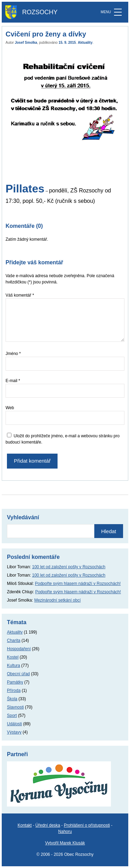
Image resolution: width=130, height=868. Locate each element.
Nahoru (65, 832)
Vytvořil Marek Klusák (65, 843)
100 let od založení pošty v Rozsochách (69, 567)
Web (10, 408)
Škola (12, 699)
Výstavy (14, 732)
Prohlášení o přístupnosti (87, 825)
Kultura (14, 666)
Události (14, 724)
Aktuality (85, 43)
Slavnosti (15, 707)
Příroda (14, 691)
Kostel (13, 657)
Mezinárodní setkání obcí (58, 600)
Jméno (13, 354)
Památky (15, 682)
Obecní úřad (18, 674)
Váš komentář (20, 295)
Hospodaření (19, 649)
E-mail (13, 381)
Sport (12, 716)
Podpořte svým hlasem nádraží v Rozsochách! (78, 584)
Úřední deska (48, 825)
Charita (14, 640)
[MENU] (118, 12)
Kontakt (25, 825)
